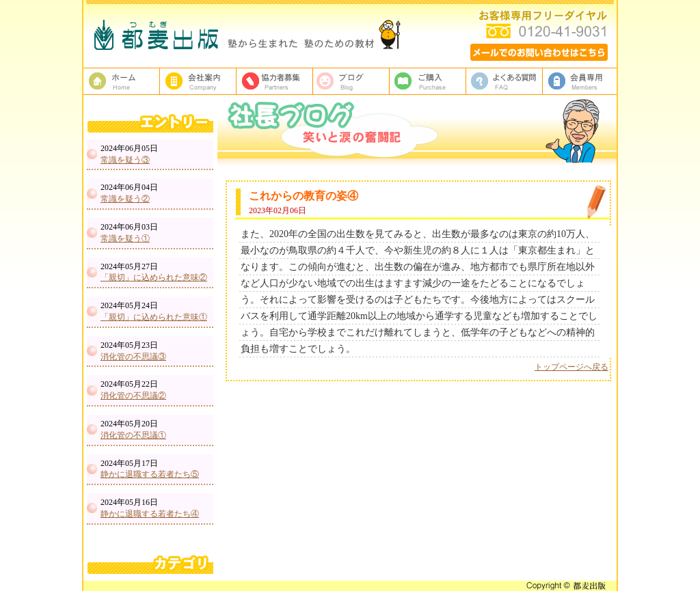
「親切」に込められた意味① (154, 317)
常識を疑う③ (125, 160)
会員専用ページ (581, 81)
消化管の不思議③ (133, 357)
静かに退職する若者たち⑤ (150, 474)
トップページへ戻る (571, 367)
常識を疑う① (125, 238)
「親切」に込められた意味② (154, 277)
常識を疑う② (125, 199)
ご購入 (428, 81)
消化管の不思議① (133, 435)
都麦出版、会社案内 (198, 81)
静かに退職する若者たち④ (150, 514)
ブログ (351, 81)
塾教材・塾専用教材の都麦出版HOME (122, 81)
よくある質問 (504, 81)
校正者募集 (275, 81)
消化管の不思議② (133, 396)
